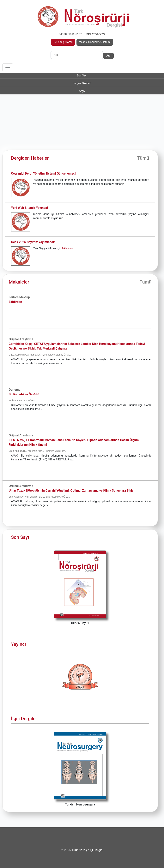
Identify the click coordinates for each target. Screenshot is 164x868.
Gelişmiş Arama (63, 42)
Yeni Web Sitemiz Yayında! (29, 208)
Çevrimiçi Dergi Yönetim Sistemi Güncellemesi (43, 174)
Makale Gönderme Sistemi (95, 42)
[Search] (77, 55)
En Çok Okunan (82, 83)
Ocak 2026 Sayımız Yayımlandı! (33, 242)
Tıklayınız (67, 248)
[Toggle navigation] (8, 67)
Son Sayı (82, 75)
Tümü (143, 158)
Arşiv (82, 91)
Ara (108, 56)
